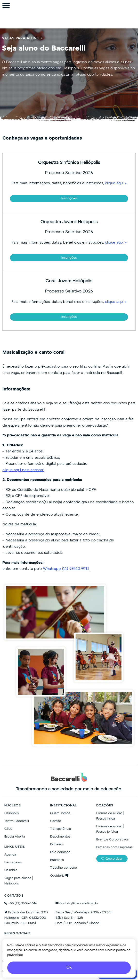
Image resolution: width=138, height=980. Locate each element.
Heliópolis (12, 813)
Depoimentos (60, 837)
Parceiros (57, 844)
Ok (69, 968)
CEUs (8, 829)
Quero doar (112, 859)
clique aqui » (116, 183)
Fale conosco (60, 852)
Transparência (61, 829)
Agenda (10, 855)
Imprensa (57, 860)
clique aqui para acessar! (23, 470)
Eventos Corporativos (112, 840)
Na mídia (11, 870)
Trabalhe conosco (64, 868)
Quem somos (60, 813)
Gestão (56, 821)
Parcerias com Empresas (114, 847)
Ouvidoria (59, 876)
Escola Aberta (15, 837)
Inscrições (69, 199)
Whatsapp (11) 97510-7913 (66, 569)
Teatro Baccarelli (17, 821)
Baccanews (13, 862)
